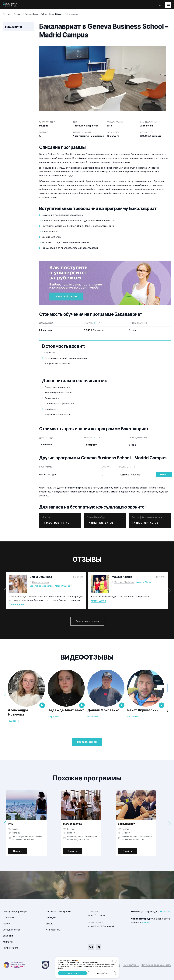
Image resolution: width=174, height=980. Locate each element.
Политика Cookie (131, 965)
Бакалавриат (126, 824)
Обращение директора (15, 912)
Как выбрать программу (58, 912)
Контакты (8, 942)
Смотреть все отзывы (87, 621)
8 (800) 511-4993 (97, 915)
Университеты (53, 930)
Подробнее (13, 721)
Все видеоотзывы (87, 742)
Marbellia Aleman (144, 582)
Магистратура (72, 824)
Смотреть (164, 475)
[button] (169, 590)
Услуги (6, 924)
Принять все (72, 973)
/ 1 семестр (130, 475)
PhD (11, 824)
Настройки (102, 973)
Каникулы (51, 918)
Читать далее (16, 604)
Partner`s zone (11, 948)
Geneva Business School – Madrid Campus (50, 586)
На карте (165, 912)
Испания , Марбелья (124, 582)
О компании (9, 918)
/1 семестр (94, 330)
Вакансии (8, 936)
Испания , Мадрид (41, 582)
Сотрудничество (12, 930)
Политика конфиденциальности (156, 965)
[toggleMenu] (168, 5)
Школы (49, 924)
